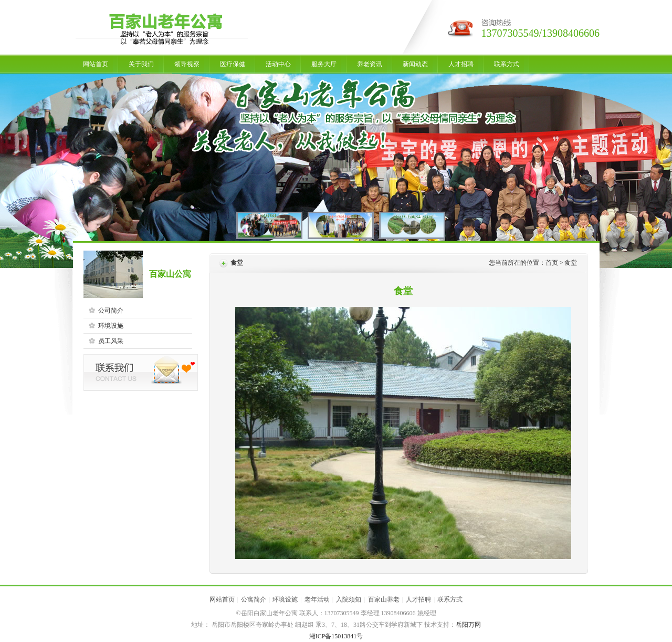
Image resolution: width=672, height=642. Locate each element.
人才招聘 (461, 64)
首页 (552, 263)
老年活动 (317, 599)
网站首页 (96, 64)
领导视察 (187, 64)
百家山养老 (384, 599)
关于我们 (141, 64)
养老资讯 (370, 64)
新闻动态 (415, 64)
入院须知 (349, 599)
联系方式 (507, 64)
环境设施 (285, 599)
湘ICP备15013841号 (336, 636)
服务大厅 (324, 64)
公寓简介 (254, 599)
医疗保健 (233, 64)
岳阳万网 (468, 625)
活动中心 (278, 64)
